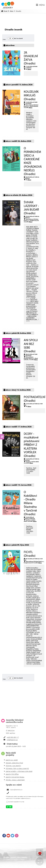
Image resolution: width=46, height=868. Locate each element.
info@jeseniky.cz (12, 740)
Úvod (8, 5)
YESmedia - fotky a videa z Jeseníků (17, 768)
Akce (12, 11)
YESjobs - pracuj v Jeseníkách (15, 780)
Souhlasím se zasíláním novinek (16, 802)
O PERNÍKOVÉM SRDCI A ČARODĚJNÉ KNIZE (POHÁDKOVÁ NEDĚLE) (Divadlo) (33, 161)
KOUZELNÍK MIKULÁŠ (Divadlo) (31, 95)
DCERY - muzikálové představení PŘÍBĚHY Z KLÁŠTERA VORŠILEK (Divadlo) (31, 445)
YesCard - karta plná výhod (14, 763)
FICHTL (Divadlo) (30, 554)
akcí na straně (15, 38)
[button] (40, 5)
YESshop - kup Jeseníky (13, 766)
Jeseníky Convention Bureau (15, 777)
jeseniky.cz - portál (12, 760)
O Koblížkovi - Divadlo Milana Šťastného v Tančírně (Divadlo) (30, 503)
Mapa (29, 69)
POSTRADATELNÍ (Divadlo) (34, 399)
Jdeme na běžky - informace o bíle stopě (19, 771)
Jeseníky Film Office (12, 774)
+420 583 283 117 (13, 737)
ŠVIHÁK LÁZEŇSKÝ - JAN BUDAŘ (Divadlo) (31, 208)
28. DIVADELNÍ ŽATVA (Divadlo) (31, 58)
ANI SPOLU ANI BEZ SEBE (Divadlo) (31, 346)
